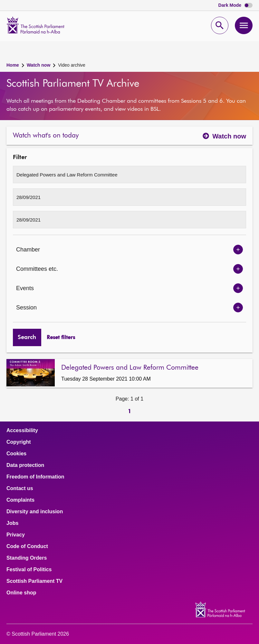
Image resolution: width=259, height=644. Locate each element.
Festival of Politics (29, 570)
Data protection (25, 465)
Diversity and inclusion (35, 512)
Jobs (12, 523)
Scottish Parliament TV (34, 581)
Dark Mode (235, 5)
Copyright (19, 442)
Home (13, 65)
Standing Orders (27, 558)
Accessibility (22, 431)
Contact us (20, 488)
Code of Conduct (27, 546)
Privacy (16, 535)
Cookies (16, 454)
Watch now (38, 65)
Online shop (21, 593)
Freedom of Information (35, 477)
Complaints (20, 500)
